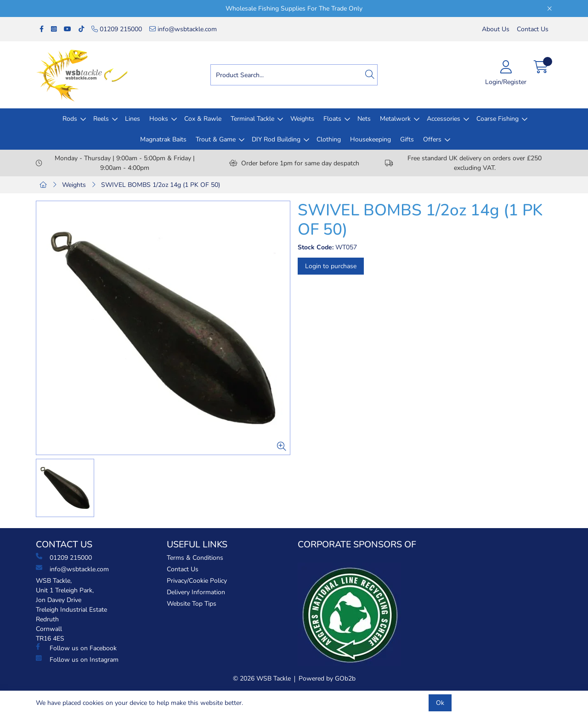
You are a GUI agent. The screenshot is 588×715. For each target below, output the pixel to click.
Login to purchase (331, 266)
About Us (496, 29)
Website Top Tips (192, 604)
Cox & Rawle (203, 119)
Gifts (407, 139)
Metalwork (395, 119)
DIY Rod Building (276, 139)
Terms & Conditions (195, 558)
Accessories (444, 119)
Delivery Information (196, 592)
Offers (432, 139)
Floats (332, 119)
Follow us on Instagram (77, 659)
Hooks (159, 119)
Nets (364, 119)
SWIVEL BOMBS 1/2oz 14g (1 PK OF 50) (161, 185)
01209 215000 (117, 29)
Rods (70, 119)
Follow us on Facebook (76, 648)
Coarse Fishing (498, 119)
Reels (101, 119)
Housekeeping (370, 139)
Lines (133, 119)
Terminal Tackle (252, 119)
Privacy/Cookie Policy (197, 581)
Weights (302, 119)
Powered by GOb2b (327, 678)
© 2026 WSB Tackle (262, 678)
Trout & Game (216, 139)
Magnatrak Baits (163, 139)
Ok (440, 703)
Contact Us (533, 29)
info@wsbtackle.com (183, 29)
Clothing (329, 139)
